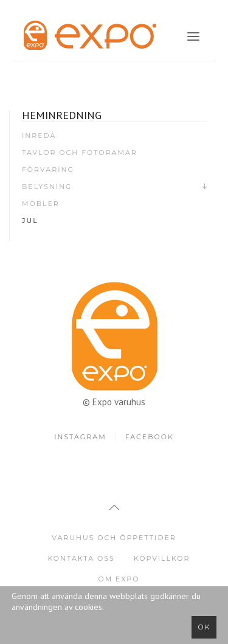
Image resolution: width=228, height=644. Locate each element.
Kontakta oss (81, 558)
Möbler (41, 204)
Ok (204, 627)
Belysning (47, 187)
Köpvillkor (162, 558)
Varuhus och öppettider (114, 538)
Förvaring (48, 170)
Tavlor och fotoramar (80, 152)
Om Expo (119, 579)
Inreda (39, 135)
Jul (30, 221)
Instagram (80, 437)
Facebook (150, 437)
